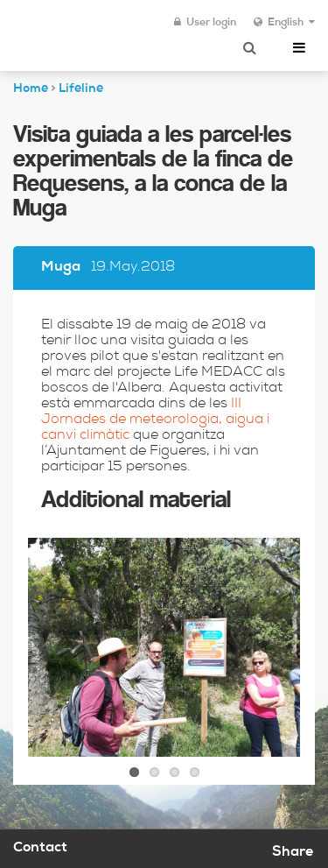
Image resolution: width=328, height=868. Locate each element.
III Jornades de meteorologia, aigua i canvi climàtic (155, 420)
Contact (40, 849)
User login (205, 23)
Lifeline (81, 89)
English (284, 23)
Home (31, 89)
